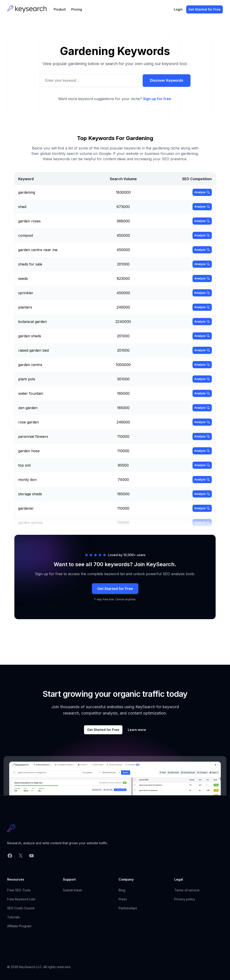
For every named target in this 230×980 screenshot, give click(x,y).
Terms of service (187, 890)
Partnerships (128, 908)
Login (178, 9)
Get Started (205, 9)
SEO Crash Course (21, 908)
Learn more (137, 730)
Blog (122, 890)
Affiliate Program (19, 926)
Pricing (77, 9)
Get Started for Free (115, 589)
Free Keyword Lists (21, 899)
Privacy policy (185, 899)
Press (123, 899)
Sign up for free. (157, 99)
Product (60, 9)
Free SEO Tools (19, 890)
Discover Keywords (167, 80)
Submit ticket (72, 890)
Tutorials (13, 917)
